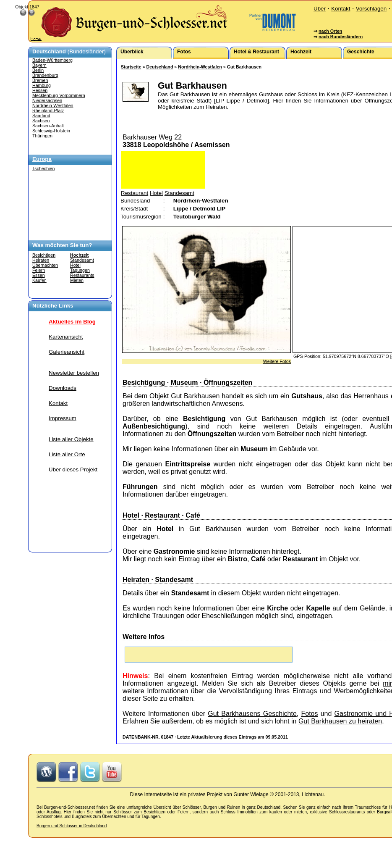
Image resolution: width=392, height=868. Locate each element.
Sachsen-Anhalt (48, 126)
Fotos (309, 714)
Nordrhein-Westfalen (53, 105)
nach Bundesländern (341, 37)
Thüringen (42, 136)
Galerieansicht (67, 352)
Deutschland (159, 67)
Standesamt (82, 260)
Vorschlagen (371, 9)
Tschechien (43, 168)
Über (320, 9)
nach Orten (330, 31)
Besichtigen (44, 255)
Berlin (38, 70)
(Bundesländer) (69, 51)
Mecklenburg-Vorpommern (59, 95)
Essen (39, 275)
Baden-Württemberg (52, 60)
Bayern (39, 65)
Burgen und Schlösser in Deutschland (72, 826)
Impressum (63, 418)
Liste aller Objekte (71, 439)
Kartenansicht (66, 337)
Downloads (63, 388)
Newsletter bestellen (74, 373)
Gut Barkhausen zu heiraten (340, 721)
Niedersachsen (47, 100)
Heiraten (41, 260)
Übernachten (45, 265)
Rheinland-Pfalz (48, 110)
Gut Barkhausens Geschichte (252, 714)
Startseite (131, 67)
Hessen (40, 90)
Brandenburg (45, 75)
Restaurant (135, 193)
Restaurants (82, 275)
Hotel (75, 265)
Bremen (40, 80)
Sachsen (41, 121)
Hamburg (42, 85)
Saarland (41, 116)
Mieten (77, 280)
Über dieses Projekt (73, 470)
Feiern (39, 270)
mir (387, 683)
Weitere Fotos (277, 361)
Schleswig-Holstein (51, 131)
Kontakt (341, 9)
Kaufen (39, 280)
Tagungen (80, 270)
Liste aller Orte (67, 454)
